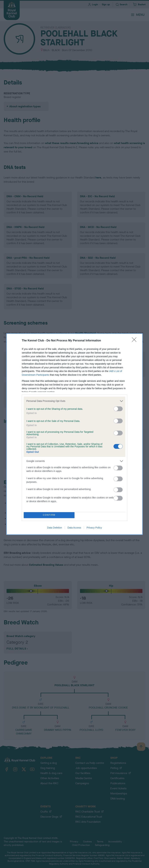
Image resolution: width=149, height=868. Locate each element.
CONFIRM (49, 515)
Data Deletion (55, 528)
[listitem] (74, 401)
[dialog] (74, 434)
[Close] (135, 341)
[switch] (118, 409)
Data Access (74, 528)
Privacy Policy (94, 528)
